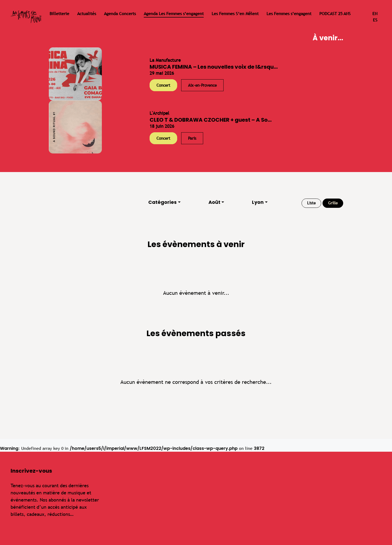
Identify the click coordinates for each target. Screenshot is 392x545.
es (375, 20)
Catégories (162, 202)
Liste (311, 203)
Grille (333, 203)
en (375, 14)
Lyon (258, 202)
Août (214, 202)
